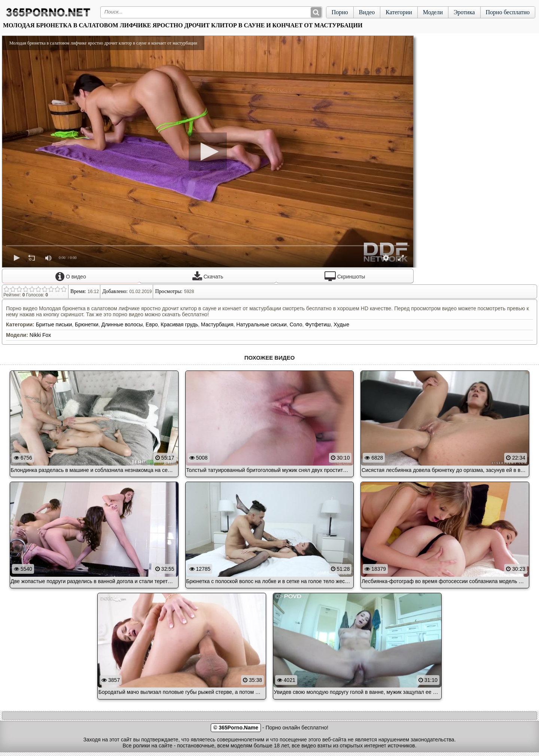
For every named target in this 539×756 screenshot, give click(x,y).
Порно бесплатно (508, 12)
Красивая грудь (179, 324)
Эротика (464, 12)
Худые (341, 324)
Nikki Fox (40, 335)
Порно (340, 12)
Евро (152, 324)
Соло (296, 324)
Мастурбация (217, 324)
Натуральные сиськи (261, 324)
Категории (399, 12)
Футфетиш (318, 324)
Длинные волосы (122, 324)
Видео (367, 12)
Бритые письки (54, 324)
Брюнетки (87, 324)
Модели (433, 12)
